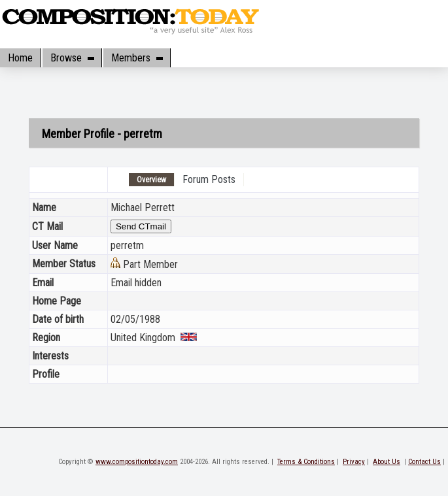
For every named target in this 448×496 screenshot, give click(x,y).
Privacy (354, 462)
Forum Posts (209, 179)
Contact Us (424, 462)
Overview (151, 180)
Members (137, 58)
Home (20, 58)
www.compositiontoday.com (137, 462)
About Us (387, 462)
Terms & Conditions (306, 462)
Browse (72, 58)
